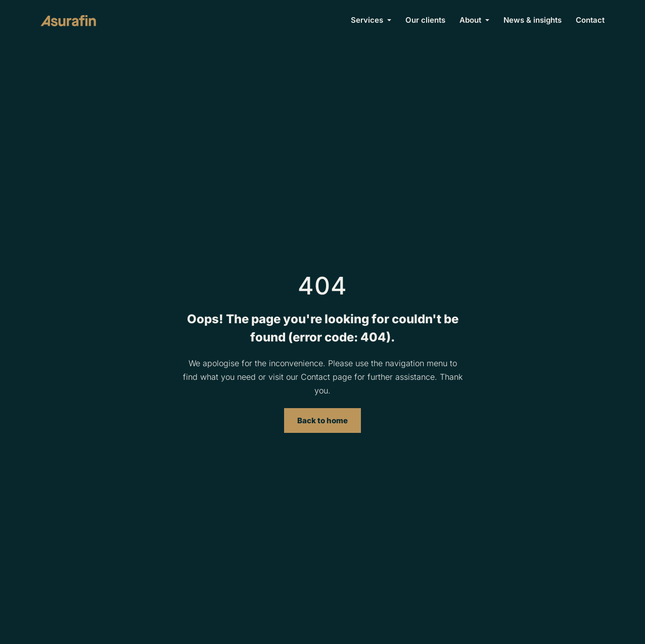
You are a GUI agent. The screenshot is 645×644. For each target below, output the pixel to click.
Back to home (322, 420)
